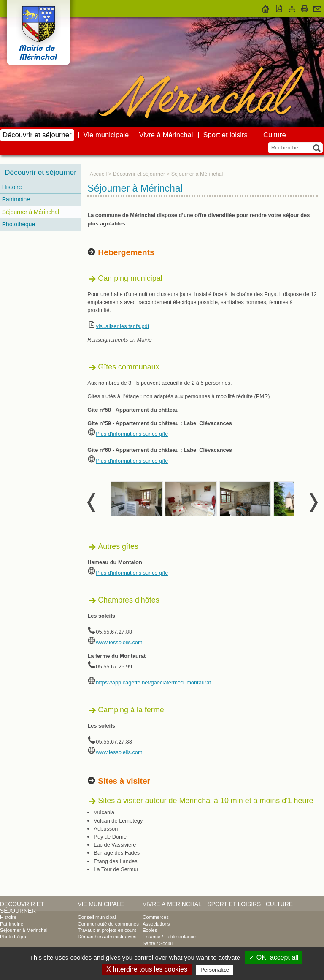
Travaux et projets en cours (107, 930)
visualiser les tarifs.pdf (122, 326)
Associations (156, 924)
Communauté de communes (108, 924)
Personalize (215, 970)
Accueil (266, 8)
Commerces (156, 917)
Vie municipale (106, 135)
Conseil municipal (97, 917)
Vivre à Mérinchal (166, 135)
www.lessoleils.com (119, 642)
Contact (317, 8)
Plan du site (292, 8)
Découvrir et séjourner (37, 135)
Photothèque (19, 224)
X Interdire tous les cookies (147, 969)
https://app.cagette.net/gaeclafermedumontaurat (153, 683)
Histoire (12, 187)
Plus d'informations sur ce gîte (132, 434)
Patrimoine (16, 199)
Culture (275, 135)
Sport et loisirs (225, 135)
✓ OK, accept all (274, 957)
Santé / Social (158, 943)
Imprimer (305, 8)
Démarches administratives (107, 937)
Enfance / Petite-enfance (169, 937)
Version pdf (279, 8)
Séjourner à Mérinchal (31, 212)
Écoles (150, 930)
